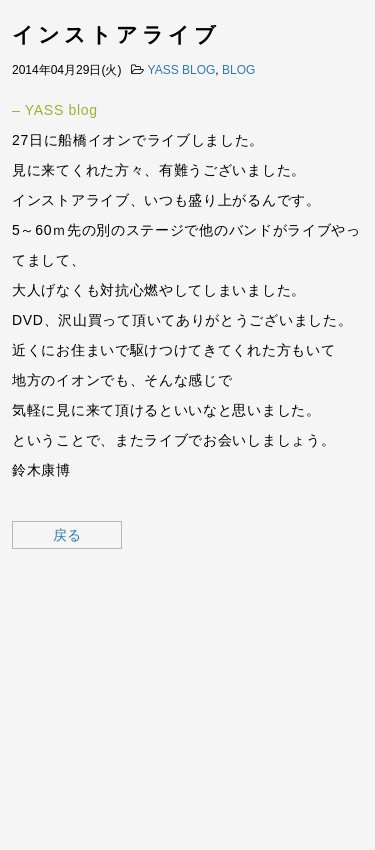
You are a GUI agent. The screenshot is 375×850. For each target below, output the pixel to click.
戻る (67, 535)
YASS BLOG (182, 70)
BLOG (238, 70)
